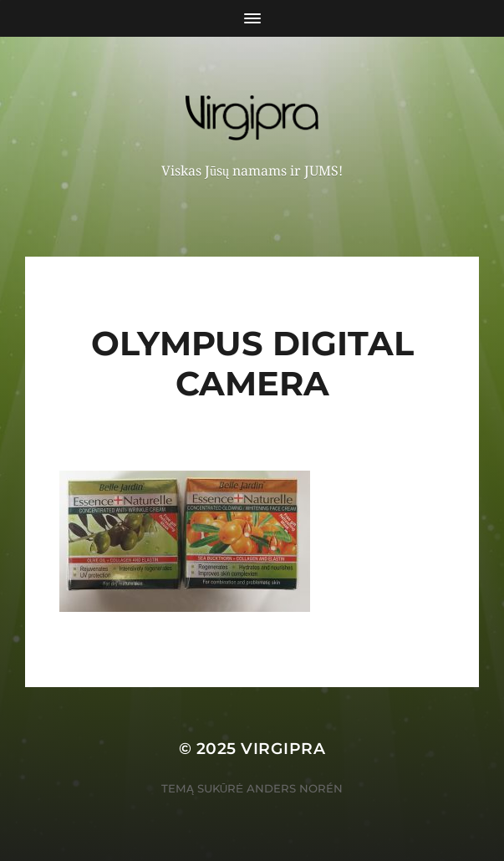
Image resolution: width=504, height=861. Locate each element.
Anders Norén (295, 788)
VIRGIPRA (283, 749)
